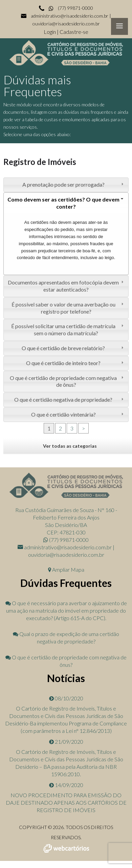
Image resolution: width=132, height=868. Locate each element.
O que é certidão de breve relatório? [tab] (73, 348)
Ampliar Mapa (66, 569)
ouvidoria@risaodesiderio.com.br (66, 24)
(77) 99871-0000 (70, 8)
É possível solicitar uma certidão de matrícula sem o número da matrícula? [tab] (68, 330)
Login (50, 32)
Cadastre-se (74, 32)
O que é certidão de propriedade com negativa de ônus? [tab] (67, 381)
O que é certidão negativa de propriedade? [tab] (70, 399)
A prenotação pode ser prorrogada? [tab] (74, 184)
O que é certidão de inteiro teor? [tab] (75, 363)
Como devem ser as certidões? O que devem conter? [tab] (66, 203)
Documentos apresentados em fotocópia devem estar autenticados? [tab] (66, 286)
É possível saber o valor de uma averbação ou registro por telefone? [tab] (68, 308)
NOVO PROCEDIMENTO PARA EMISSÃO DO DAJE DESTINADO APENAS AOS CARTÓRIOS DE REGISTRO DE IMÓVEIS (66, 802)
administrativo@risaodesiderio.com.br (70, 16)
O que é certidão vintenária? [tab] (78, 414)
